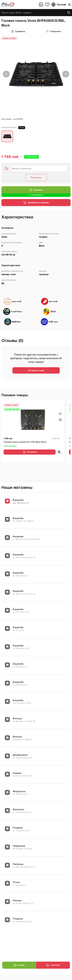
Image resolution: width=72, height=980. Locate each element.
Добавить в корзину (36, 203)
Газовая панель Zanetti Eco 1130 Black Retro (25, 442)
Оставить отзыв (36, 370)
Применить (36, 178)
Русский (59, 5)
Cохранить (54, 31)
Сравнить (18, 31)
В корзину (30, 452)
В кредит (36, 190)
